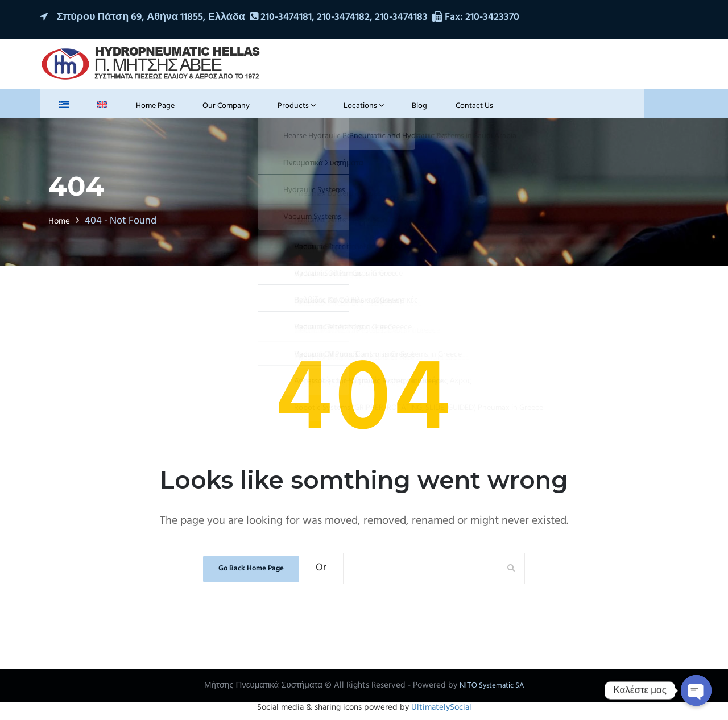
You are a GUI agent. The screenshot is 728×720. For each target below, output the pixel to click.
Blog (358, 109)
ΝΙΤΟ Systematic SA (492, 691)
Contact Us (404, 109)
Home (61, 227)
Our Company (189, 109)
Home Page (125, 109)
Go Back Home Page (251, 574)
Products (252, 109)
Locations (311, 109)
